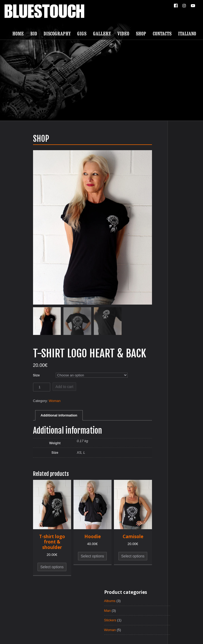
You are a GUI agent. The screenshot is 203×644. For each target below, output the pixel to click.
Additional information (32, 419)
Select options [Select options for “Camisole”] (104, 562)
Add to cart (36, 388)
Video (123, 34)
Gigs (82, 34)
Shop (141, 34)
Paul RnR (132, 635)
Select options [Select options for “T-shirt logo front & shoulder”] (23, 572)
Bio (34, 34)
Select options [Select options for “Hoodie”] (63, 562)
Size (8, 376)
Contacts (162, 34)
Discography (57, 34)
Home (18, 34)
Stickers (140, 166)
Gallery (102, 34)
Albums (139, 146)
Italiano (187, 34)
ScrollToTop (102, 610)
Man (137, 156)
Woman (27, 403)
